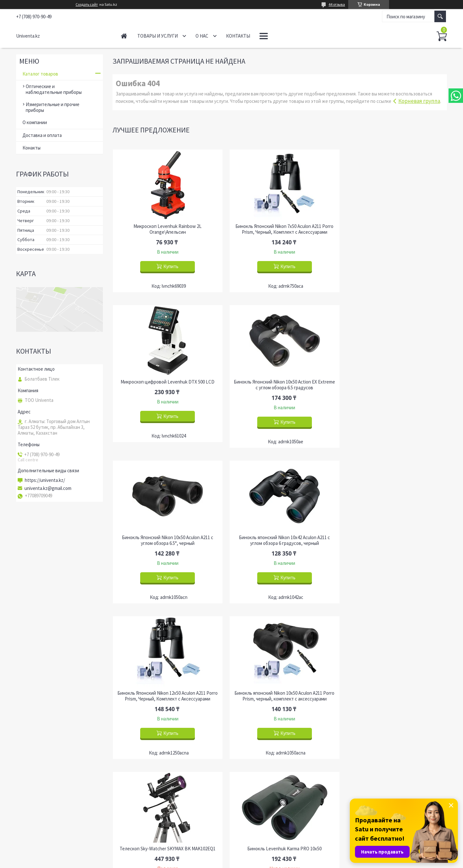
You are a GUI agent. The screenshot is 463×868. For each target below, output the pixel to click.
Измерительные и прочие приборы (53, 107)
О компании (35, 122)
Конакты (32, 148)
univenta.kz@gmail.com (48, 488)
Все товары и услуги (420, 753)
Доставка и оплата (42, 135)
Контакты (238, 36)
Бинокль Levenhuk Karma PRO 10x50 (166, 693)
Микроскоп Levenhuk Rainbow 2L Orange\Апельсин (166, 229)
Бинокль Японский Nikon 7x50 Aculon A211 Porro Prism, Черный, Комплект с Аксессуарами (280, 229)
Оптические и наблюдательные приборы (54, 89)
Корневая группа (419, 101)
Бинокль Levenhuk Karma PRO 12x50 (280, 693)
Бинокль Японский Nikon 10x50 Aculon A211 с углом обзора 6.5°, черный (280, 385)
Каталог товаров (40, 74)
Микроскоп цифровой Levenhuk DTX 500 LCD (394, 226)
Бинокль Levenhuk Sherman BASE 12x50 (393, 693)
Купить (169, 266)
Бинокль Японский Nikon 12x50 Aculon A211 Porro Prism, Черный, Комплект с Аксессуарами (166, 540)
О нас (202, 36)
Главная (124, 36)
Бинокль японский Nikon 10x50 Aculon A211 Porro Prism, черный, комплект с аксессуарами (280, 540)
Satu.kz (258, 856)
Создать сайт (87, 5)
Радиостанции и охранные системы (278, 809)
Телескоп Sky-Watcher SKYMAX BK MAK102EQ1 (394, 538)
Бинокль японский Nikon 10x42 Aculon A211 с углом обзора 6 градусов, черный (393, 385)
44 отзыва (337, 4)
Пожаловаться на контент (245, 862)
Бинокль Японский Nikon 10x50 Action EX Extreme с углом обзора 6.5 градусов (166, 385)
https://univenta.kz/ (45, 480)
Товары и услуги (158, 36)
